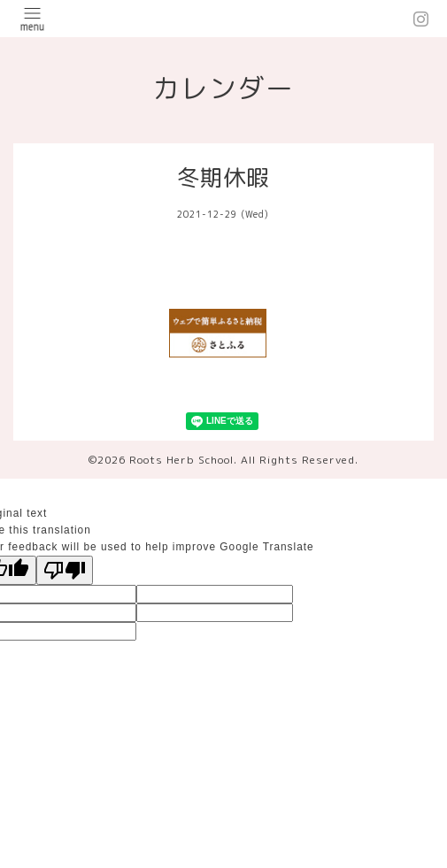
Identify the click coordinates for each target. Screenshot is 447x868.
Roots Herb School (181, 460)
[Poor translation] (65, 570)
